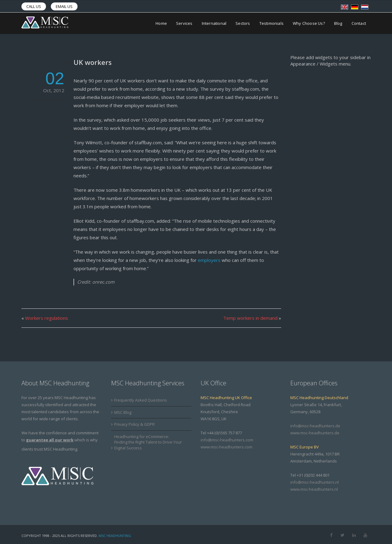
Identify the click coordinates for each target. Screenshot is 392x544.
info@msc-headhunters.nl (315, 482)
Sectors (243, 23)
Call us (34, 6)
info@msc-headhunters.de (315, 426)
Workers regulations (47, 318)
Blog (338, 23)
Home (161, 23)
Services (184, 23)
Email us (64, 6)
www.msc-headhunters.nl (314, 489)
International (214, 23)
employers (209, 260)
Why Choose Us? (309, 23)
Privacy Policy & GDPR (134, 424)
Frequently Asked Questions (141, 400)
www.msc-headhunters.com (226, 447)
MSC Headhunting (115, 536)
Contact (359, 23)
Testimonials (271, 23)
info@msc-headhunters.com (227, 440)
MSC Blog (123, 412)
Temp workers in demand (250, 318)
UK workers (93, 62)
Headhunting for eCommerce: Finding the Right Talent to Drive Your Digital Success (148, 442)
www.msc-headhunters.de (315, 433)
